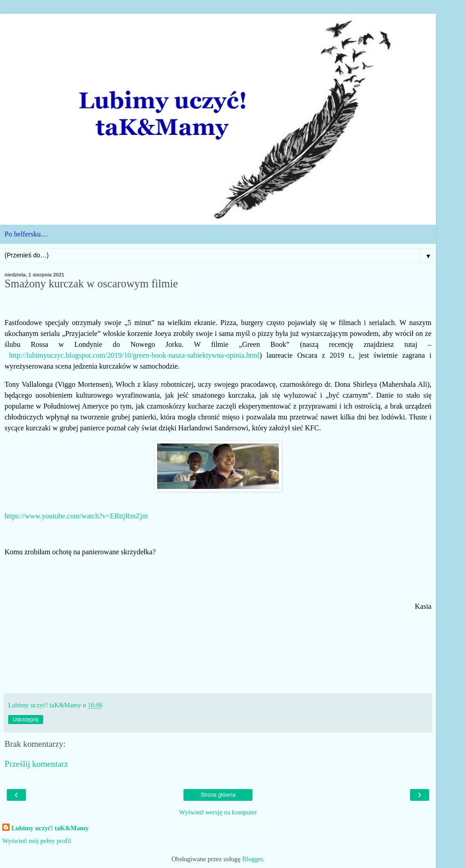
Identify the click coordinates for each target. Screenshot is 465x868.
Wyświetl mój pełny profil (37, 841)
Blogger (252, 859)
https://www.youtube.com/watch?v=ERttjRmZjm (76, 516)
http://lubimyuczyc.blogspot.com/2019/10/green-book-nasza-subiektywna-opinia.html (134, 355)
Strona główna (218, 795)
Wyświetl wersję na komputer (218, 812)
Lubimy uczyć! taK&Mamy (50, 828)
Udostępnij (26, 720)
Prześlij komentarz (36, 764)
